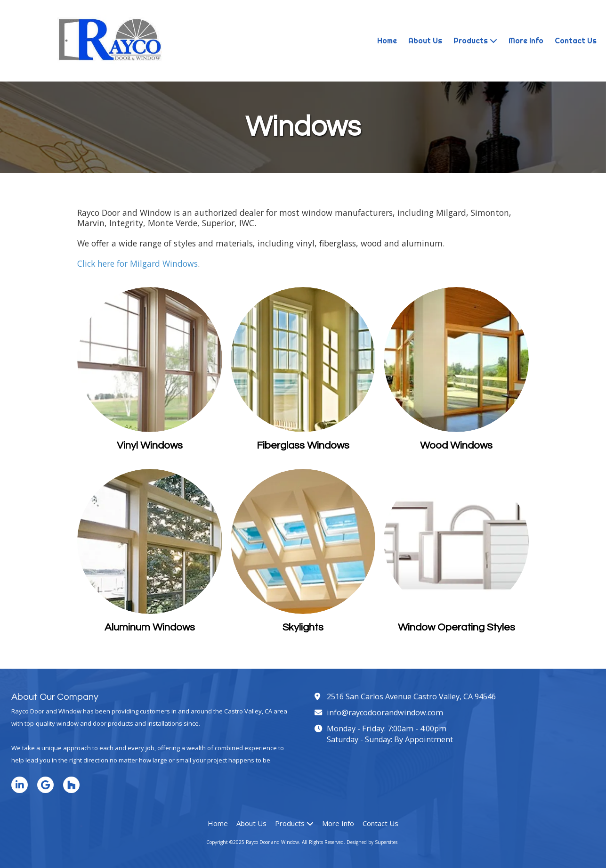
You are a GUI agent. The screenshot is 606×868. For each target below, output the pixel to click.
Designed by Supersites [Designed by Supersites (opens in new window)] (372, 842)
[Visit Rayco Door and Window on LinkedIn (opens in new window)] (20, 785)
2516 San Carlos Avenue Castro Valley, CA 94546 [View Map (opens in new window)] (411, 696)
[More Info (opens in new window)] (526, 41)
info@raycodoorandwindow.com (385, 712)
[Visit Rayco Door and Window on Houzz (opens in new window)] (71, 785)
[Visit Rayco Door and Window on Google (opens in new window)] (45, 785)
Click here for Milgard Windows (137, 263)
